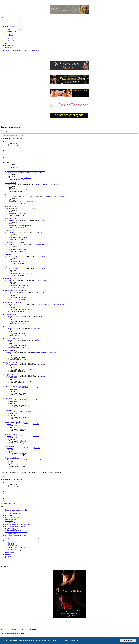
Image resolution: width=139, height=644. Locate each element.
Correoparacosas (12, 220)
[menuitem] (15, 30)
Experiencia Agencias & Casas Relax (44, 352)
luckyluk (10, 448)
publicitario (11, 244)
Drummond (11, 232)
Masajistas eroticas (39, 388)
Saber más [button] (75, 640)
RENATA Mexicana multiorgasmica (16, 422)
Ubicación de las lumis (12, 458)
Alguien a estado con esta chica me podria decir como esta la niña (25, 171)
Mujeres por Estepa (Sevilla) (14, 302)
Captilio (10, 185)
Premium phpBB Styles (21, 633)
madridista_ (11, 280)
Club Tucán (8, 410)
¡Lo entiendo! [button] (128, 641)
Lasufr (9, 400)
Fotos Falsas (40, 292)
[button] (5, 141)
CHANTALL (9, 255)
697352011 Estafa (10, 219)
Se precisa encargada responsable (15, 243)
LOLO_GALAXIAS (13, 197)
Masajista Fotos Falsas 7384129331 (16, 290)
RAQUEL (8, 195)
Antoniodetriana (12, 256)
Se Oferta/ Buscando (42, 244)
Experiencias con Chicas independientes (46, 185)
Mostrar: (12, 472)
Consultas (40, 173)
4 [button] (5, 152)
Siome (9, 424)
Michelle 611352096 (11, 362)
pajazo (9, 388)
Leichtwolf (10, 292)
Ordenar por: (33, 472)
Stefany (7, 267)
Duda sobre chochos (11, 434)
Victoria (7, 326)
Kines (9, 208)
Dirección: (53, 472)
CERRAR (69, 621)
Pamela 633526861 (11, 374)
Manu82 (10, 328)
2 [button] (5, 149)
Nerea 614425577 (10, 183)
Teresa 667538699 (10, 314)
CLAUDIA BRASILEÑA (13, 338)
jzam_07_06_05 (12, 304)
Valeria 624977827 (10, 398)
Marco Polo (11, 460)
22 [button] (5, 157)
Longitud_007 (11, 173)
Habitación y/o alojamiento (13, 279)
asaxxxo (10, 340)
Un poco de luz (9, 446)
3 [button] (5, 150)
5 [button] (5, 154)
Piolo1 (9, 436)
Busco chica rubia (10, 207)
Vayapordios (11, 316)
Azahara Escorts (10, 350)
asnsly (9, 352)
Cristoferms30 (11, 412)
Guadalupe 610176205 (12, 231)
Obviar (3, 18)
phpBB (14, 630)
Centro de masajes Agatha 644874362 (16, 386)
